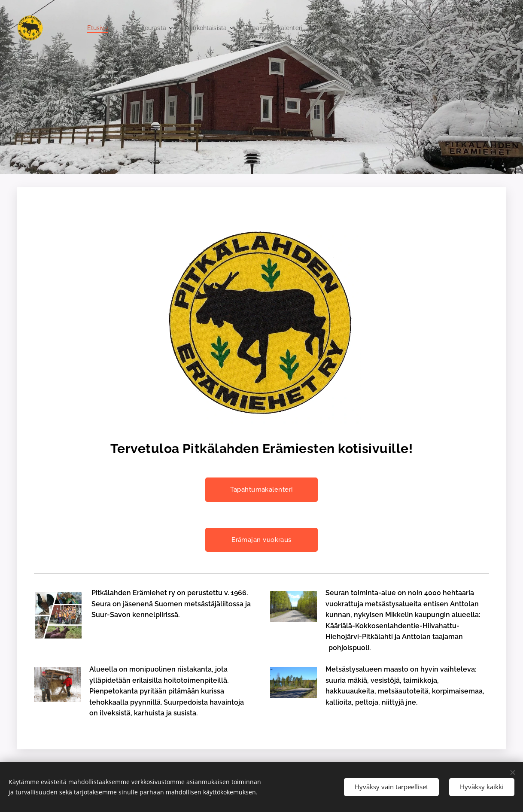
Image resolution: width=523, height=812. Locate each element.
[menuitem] (119, 28)
